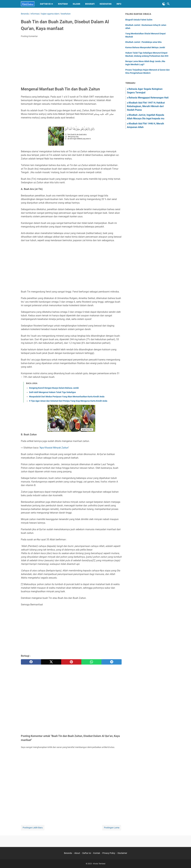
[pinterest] (71, 662)
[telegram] (112, 662)
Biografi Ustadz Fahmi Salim (139, 20)
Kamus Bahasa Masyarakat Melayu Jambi (145, 47)
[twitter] (51, 662)
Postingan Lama (112, 828)
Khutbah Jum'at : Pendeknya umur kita (143, 42)
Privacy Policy (109, 853)
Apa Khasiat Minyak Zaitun (54, 448)
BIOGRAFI (90, 4)
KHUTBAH (63, 4)
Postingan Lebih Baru (33, 828)
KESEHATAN (106, 4)
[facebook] (31, 662)
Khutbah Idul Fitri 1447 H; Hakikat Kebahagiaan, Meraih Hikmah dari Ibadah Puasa (146, 106)
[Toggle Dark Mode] (164, 4)
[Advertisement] (71, 62)
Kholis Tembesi (99, 864)
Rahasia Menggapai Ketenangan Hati (149, 98)
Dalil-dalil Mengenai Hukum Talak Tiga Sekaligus (52, 392)
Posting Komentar (29, 36)
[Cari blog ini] (168, 4)
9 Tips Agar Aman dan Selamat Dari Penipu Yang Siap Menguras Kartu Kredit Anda (68, 401)
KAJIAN (76, 4)
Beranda (68, 853)
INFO (119, 4)
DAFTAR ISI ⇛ (46, 4)
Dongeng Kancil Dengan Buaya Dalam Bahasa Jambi (54, 388)
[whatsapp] (91, 662)
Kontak (97, 853)
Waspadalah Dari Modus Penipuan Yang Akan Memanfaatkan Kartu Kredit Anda (67, 397)
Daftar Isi (87, 853)
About (77, 853)
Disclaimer (122, 853)
